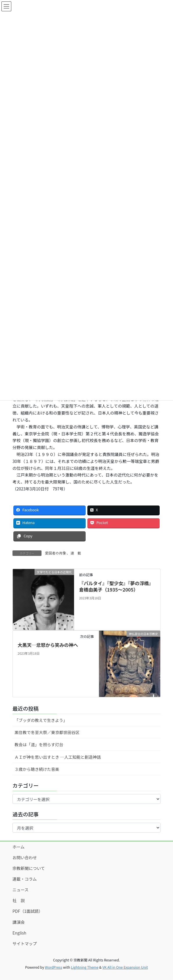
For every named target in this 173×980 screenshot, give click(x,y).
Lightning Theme (85, 967)
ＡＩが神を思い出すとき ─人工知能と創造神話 (58, 757)
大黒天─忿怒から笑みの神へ (48, 645)
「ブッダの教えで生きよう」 (41, 720)
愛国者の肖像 (55, 553)
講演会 (19, 922)
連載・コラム (25, 879)
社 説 (19, 900)
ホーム (19, 847)
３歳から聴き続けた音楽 (37, 769)
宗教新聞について (29, 868)
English (19, 933)
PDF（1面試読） (28, 911)
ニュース (20, 890)
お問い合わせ (25, 857)
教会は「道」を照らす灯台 (39, 744)
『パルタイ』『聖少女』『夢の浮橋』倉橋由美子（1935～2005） (116, 586)
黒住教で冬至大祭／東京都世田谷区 (47, 732)
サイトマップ (25, 943)
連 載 (76, 553)
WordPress (54, 967)
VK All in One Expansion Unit (125, 967)
